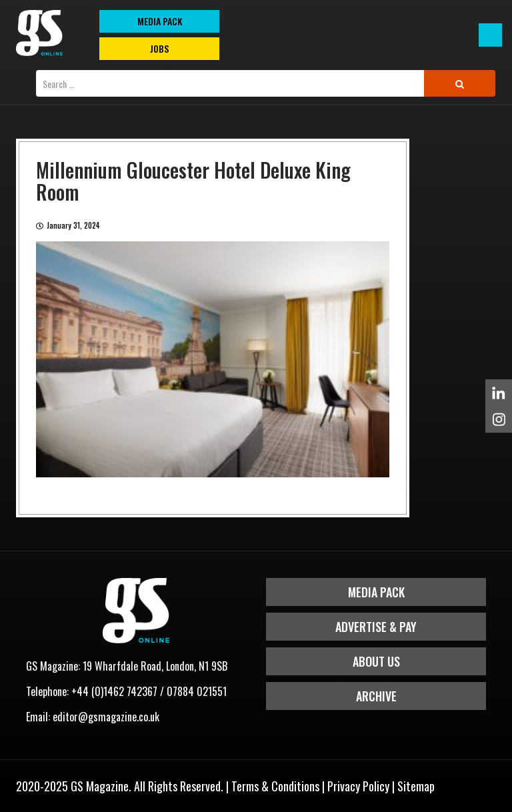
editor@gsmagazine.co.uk (106, 717)
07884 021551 (197, 691)
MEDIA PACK (160, 21)
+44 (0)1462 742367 (114, 691)
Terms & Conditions (275, 786)
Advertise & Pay (376, 627)
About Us (376, 661)
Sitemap (416, 786)
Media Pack (376, 592)
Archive (376, 696)
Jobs (159, 48)
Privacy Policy (358, 786)
